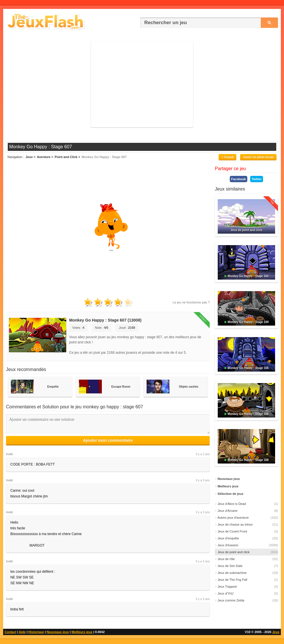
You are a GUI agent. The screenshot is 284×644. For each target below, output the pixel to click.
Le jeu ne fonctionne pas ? (191, 302)
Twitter (257, 179)
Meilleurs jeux (82, 632)
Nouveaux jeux (58, 632)
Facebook (239, 179)
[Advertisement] (142, 84)
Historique (36, 632)
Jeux (276, 632)
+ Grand (227, 157)
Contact (10, 632)
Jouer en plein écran (258, 157)
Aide (22, 632)
